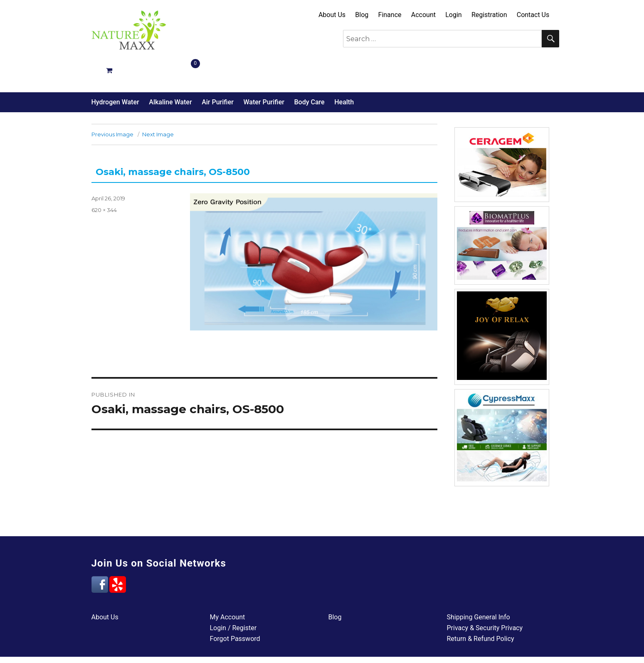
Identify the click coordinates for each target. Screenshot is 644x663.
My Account (228, 588)
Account (423, 15)
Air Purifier (218, 73)
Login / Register (233, 598)
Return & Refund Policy (481, 609)
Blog (362, 15)
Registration (489, 15)
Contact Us (533, 15)
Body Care (309, 73)
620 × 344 (104, 180)
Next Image (158, 105)
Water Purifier (264, 73)
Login (453, 15)
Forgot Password (235, 609)
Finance (390, 15)
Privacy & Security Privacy (485, 598)
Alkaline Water (170, 73)
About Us (332, 15)
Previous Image (112, 105)
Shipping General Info (479, 588)
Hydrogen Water (115, 73)
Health (344, 73)
